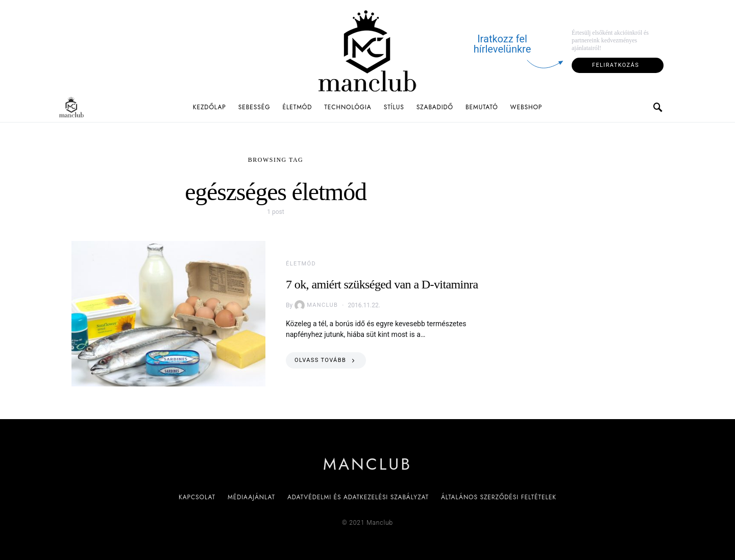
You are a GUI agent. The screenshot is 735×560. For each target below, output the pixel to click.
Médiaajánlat (251, 497)
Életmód (297, 107)
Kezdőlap (210, 107)
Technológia (348, 107)
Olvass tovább (320, 360)
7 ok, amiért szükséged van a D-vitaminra (382, 284)
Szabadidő (435, 107)
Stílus (394, 107)
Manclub (316, 305)
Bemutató (482, 107)
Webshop (526, 107)
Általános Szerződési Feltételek (499, 497)
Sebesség (254, 107)
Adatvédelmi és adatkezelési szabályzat (358, 497)
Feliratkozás (616, 65)
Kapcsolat (197, 497)
